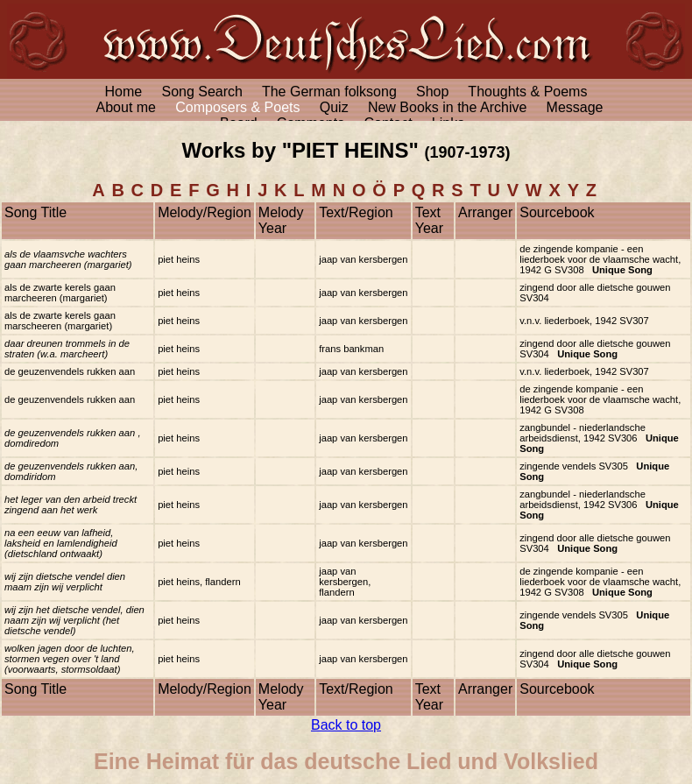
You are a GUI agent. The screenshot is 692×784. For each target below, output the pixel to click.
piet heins (179, 259)
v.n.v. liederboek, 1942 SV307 (584, 321)
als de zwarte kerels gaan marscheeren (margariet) (60, 321)
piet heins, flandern (199, 582)
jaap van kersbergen (363, 259)
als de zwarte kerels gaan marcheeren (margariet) (60, 293)
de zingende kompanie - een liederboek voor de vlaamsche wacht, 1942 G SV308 (600, 259)
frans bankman (351, 349)
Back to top (346, 725)
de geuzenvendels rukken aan (70, 371)
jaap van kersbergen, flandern (345, 582)
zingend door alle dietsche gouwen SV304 (595, 349)
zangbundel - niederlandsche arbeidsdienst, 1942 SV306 (599, 438)
